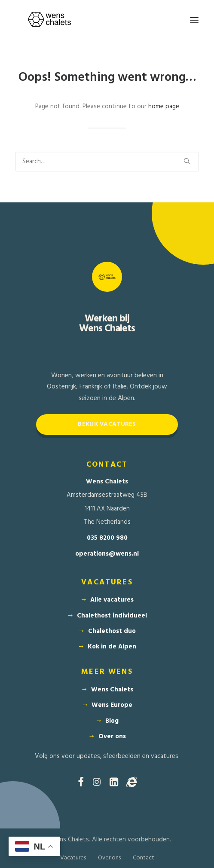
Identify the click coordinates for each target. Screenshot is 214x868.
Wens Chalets (112, 690)
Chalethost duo (112, 631)
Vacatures (73, 858)
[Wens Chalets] (49, 20)
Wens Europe (112, 705)
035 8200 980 (107, 538)
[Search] (107, 162)
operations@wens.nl (107, 554)
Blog (112, 721)
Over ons (112, 737)
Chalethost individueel (112, 616)
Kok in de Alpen (112, 647)
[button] (194, 20)
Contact (144, 858)
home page (164, 107)
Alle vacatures (112, 600)
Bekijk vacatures (107, 424)
